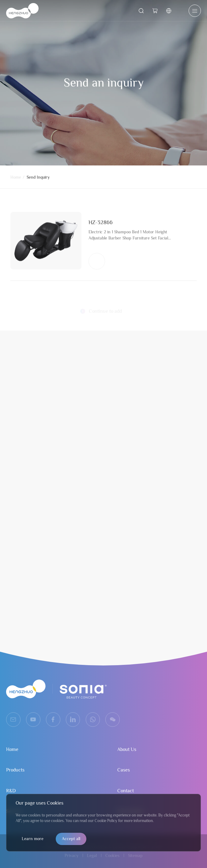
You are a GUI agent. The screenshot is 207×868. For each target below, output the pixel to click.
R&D (11, 791)
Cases (124, 770)
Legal (92, 855)
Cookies (112, 855)
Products (15, 770)
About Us (127, 749)
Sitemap (135, 855)
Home (16, 179)
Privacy (72, 855)
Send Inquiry (38, 179)
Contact (126, 791)
